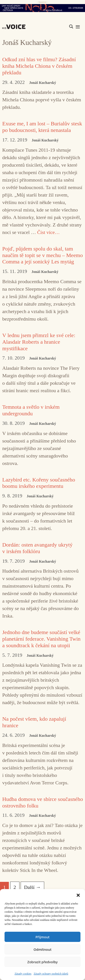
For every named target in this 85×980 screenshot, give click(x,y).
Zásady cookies (23, 974)
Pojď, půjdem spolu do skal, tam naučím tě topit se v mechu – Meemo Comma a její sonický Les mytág (42, 255)
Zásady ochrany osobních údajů (51, 974)
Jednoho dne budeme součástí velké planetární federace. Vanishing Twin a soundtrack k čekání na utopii (41, 639)
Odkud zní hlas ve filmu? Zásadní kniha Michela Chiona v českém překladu (39, 66)
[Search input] (50, 27)
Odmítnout (42, 949)
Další (32, 887)
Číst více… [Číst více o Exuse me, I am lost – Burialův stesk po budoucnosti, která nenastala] (49, 232)
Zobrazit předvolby (43, 962)
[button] (78, 895)
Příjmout (42, 937)
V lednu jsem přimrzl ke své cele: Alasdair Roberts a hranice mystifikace (39, 342)
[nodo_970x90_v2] (42, 8)
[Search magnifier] (71, 27)
